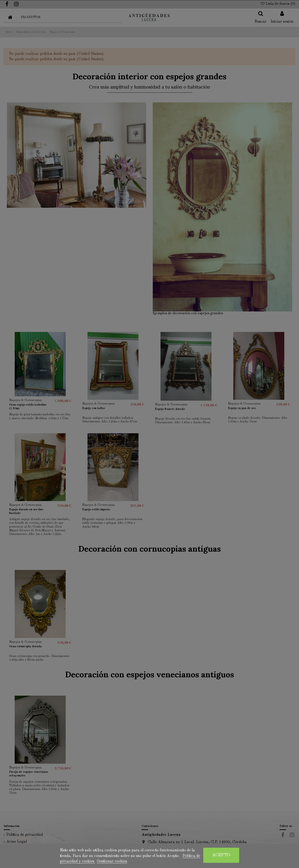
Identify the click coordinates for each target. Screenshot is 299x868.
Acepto (221, 855)
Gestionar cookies (112, 861)
